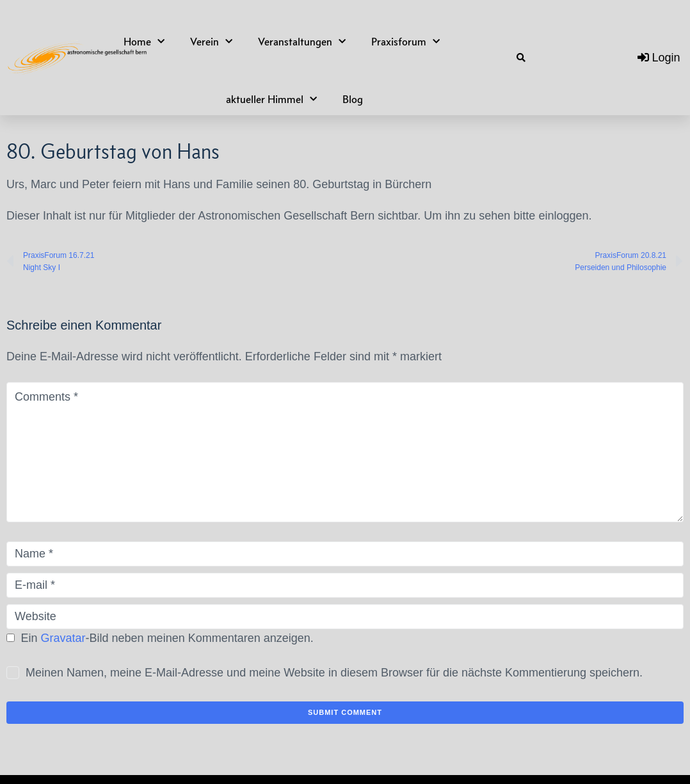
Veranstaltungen (302, 42)
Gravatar (63, 638)
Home (144, 42)
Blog (353, 99)
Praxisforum (405, 42)
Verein (211, 42)
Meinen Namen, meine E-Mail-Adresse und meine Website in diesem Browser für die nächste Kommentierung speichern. (334, 673)
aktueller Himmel (271, 100)
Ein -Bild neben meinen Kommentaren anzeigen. (167, 638)
